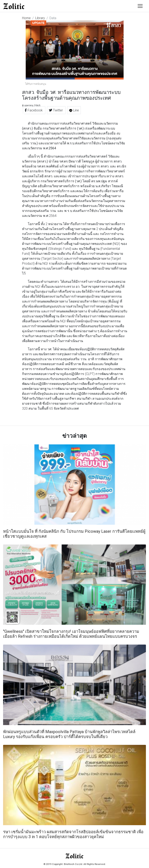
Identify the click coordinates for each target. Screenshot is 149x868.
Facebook (34, 110)
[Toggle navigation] (140, 6)
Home (26, 18)
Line (74, 110)
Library (40, 18)
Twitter (56, 110)
